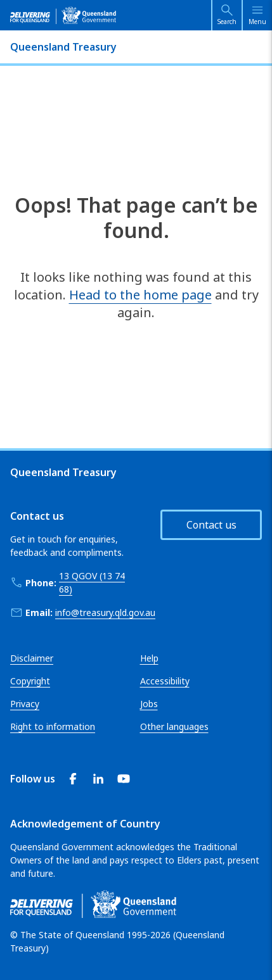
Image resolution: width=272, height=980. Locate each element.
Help (149, 658)
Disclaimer (32, 658)
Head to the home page (140, 295)
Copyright (30, 681)
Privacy (25, 704)
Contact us (211, 525)
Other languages (174, 726)
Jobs (149, 704)
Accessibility (165, 681)
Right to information (53, 726)
